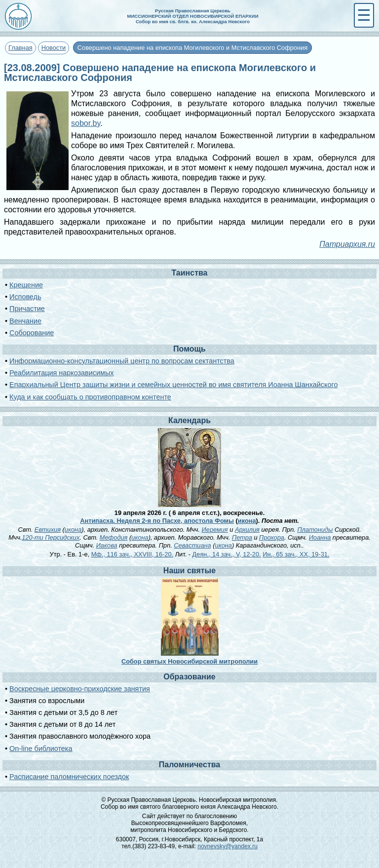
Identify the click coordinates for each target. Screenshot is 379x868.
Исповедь (25, 297)
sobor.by (86, 123)
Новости (54, 48)
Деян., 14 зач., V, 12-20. (227, 554)
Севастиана (192, 545)
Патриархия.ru (347, 244)
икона (247, 521)
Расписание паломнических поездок (69, 777)
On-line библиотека (41, 749)
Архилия (247, 530)
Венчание (25, 321)
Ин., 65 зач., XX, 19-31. (296, 554)
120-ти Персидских (51, 537)
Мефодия (114, 537)
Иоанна (320, 537)
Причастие (27, 309)
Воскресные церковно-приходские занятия (80, 689)
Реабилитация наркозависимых (61, 373)
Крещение (26, 285)
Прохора (272, 537)
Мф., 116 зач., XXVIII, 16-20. (132, 554)
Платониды (315, 530)
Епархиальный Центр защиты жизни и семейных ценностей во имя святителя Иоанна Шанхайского (173, 385)
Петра (242, 537)
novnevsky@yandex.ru (227, 846)
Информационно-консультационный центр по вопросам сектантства (122, 361)
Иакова (107, 545)
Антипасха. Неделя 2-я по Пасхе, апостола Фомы (157, 521)
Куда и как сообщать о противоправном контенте (90, 397)
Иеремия (215, 530)
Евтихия (48, 530)
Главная (20, 48)
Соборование (32, 333)
